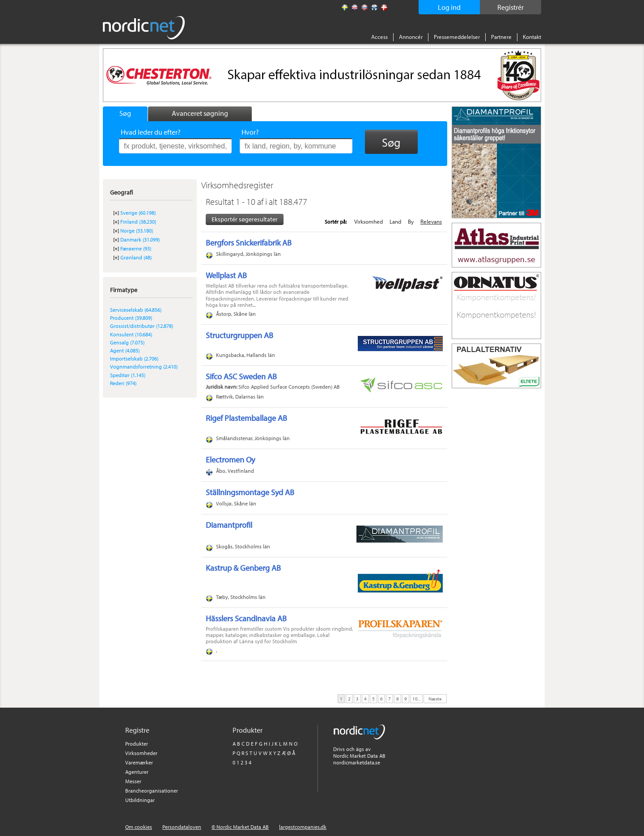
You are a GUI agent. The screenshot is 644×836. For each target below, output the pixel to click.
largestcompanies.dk (303, 827)
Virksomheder (141, 753)
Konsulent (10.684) (131, 334)
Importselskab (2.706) (134, 359)
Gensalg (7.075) (127, 342)
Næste (435, 698)
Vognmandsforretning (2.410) (144, 367)
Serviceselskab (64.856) (136, 310)
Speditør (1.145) (128, 375)
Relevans (431, 221)
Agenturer (137, 772)
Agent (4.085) (125, 350)
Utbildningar (140, 800)
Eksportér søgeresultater (245, 219)
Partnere (501, 37)
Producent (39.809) (131, 318)
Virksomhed (369, 221)
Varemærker (139, 762)
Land (395, 221)
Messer (133, 781)
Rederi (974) (123, 383)
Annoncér (411, 37)
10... (416, 698)
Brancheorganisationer (152, 791)
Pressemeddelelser (457, 37)
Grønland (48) (136, 257)
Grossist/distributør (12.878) (142, 326)
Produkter (137, 744)
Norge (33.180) (137, 231)
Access (379, 37)
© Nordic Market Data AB (240, 827)
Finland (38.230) (138, 222)
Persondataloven (182, 827)
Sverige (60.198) (138, 213)
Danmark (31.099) (140, 240)
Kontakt (532, 37)
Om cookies (139, 827)
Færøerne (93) (136, 248)
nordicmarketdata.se (357, 762)
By (411, 221)
